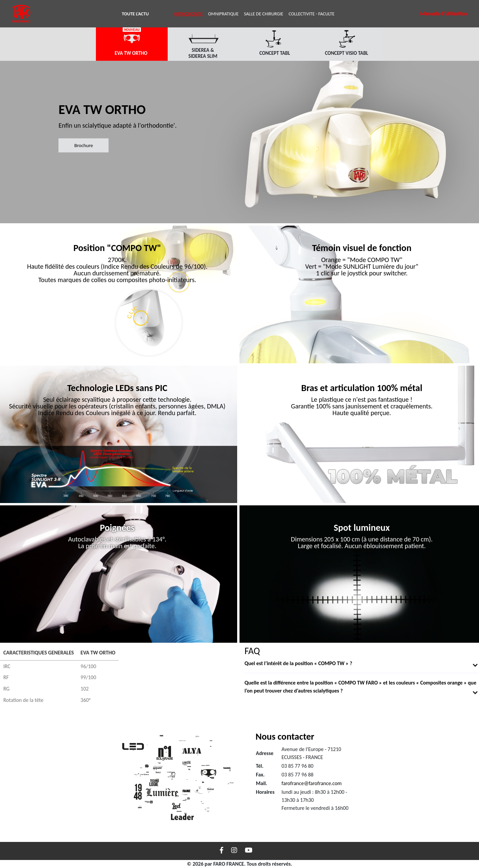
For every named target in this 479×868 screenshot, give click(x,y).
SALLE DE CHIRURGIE (264, 14)
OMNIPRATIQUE (223, 14)
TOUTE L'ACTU (137, 13)
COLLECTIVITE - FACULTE (311, 14)
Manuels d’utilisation (444, 14)
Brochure (84, 145)
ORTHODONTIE (188, 14)
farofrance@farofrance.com (312, 783)
